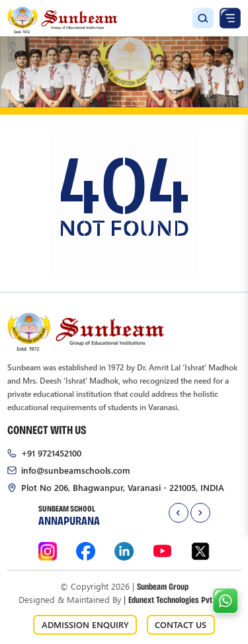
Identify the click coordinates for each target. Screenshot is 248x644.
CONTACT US (181, 624)
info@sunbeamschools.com (76, 470)
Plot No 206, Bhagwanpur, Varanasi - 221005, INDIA (123, 487)
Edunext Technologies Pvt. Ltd (177, 599)
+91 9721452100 (51, 453)
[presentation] (179, 513)
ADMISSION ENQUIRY (85, 624)
